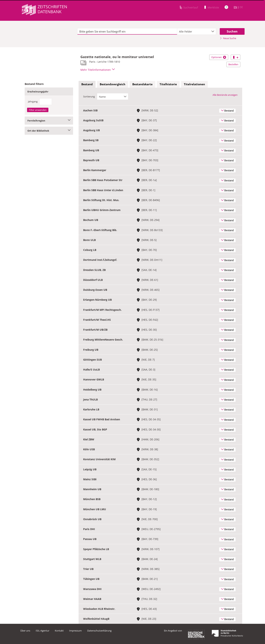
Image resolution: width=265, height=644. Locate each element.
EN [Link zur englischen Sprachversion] (235, 7)
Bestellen (233, 64)
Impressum (75, 631)
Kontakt (59, 631)
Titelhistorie (168, 84)
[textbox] (127, 31)
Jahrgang (33, 101)
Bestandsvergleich (113, 84)
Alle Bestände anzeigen (225, 95)
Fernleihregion (49, 121)
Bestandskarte (142, 84)
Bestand (87, 84)
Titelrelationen (194, 84)
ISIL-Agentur (43, 631)
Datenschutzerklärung (99, 631)
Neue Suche (228, 38)
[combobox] (197, 31)
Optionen (219, 57)
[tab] (87, 84)
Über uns (25, 631)
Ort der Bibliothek (49, 131)
